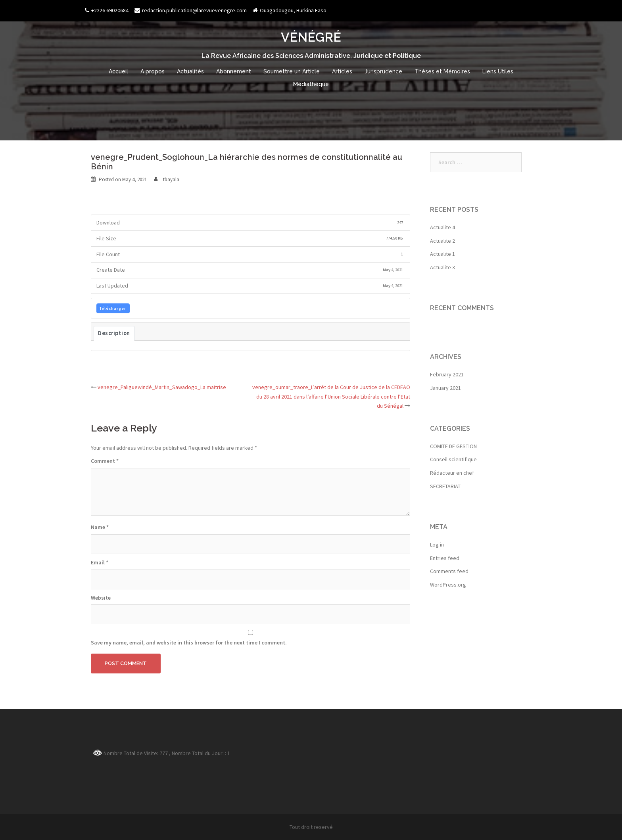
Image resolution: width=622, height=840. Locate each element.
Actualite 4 (443, 227)
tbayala (171, 179)
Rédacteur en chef (452, 473)
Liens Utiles (498, 71)
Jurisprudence (383, 71)
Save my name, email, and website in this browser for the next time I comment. (189, 642)
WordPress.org (448, 585)
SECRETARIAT (445, 486)
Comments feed (449, 571)
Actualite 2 (443, 241)
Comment (105, 461)
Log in (437, 545)
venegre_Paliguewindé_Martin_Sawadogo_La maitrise (162, 387)
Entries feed (445, 558)
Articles (342, 71)
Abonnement (234, 71)
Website (101, 598)
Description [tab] (114, 333)
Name (100, 527)
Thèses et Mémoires (442, 71)
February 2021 (447, 374)
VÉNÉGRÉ (311, 37)
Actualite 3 (443, 267)
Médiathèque (311, 84)
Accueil (118, 71)
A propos (153, 71)
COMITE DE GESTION (453, 446)
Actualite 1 (443, 254)
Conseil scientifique (453, 459)
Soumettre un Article (292, 71)
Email (100, 562)
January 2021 (445, 388)
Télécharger (113, 308)
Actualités (190, 71)
